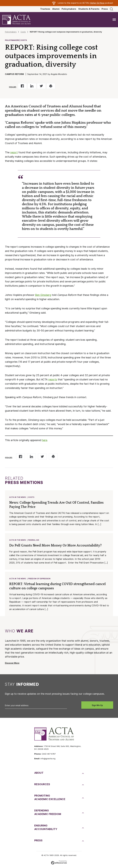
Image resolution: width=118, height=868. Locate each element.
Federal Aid (34, 540)
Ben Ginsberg (43, 295)
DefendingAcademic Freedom (48, 813)
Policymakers (69, 9)
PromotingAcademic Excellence (50, 798)
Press (105, 9)
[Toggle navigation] (114, 20)
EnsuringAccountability (46, 828)
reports (53, 379)
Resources (42, 785)
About (39, 774)
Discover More (12, 664)
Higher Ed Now (97, 3)
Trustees (45, 9)
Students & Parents (89, 9)
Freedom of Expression (39, 579)
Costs (23, 32)
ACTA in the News (18, 497)
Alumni (56, 9)
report (14, 152)
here (45, 440)
